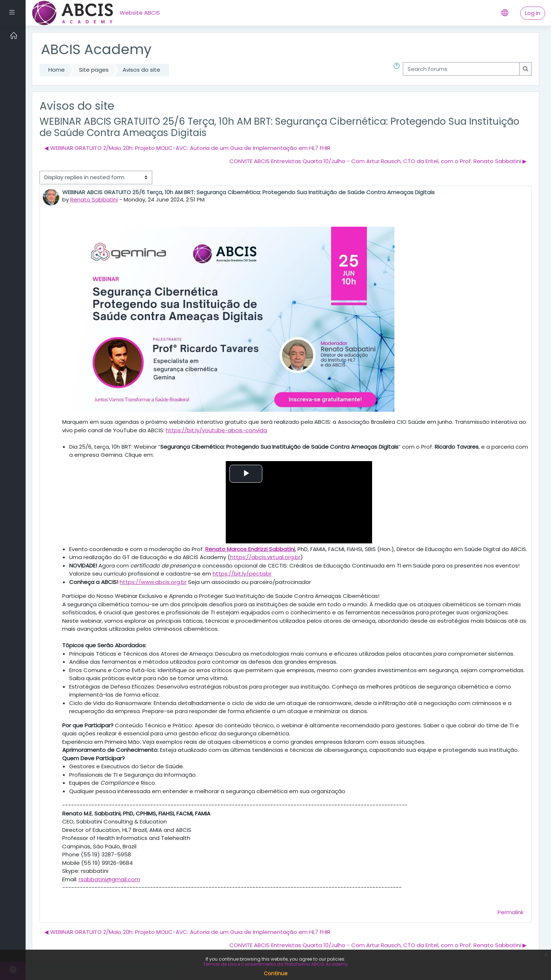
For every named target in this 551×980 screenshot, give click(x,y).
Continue (276, 973)
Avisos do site (141, 70)
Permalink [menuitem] (511, 912)
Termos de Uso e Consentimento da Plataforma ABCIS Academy (275, 964)
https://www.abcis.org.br (153, 582)
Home (57, 70)
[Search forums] (461, 69)
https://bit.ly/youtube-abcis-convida (216, 430)
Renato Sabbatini (94, 199)
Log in (533, 13)
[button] (398, 70)
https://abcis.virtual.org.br (265, 557)
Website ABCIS (140, 13)
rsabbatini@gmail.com (109, 879)
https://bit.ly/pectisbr (242, 574)
